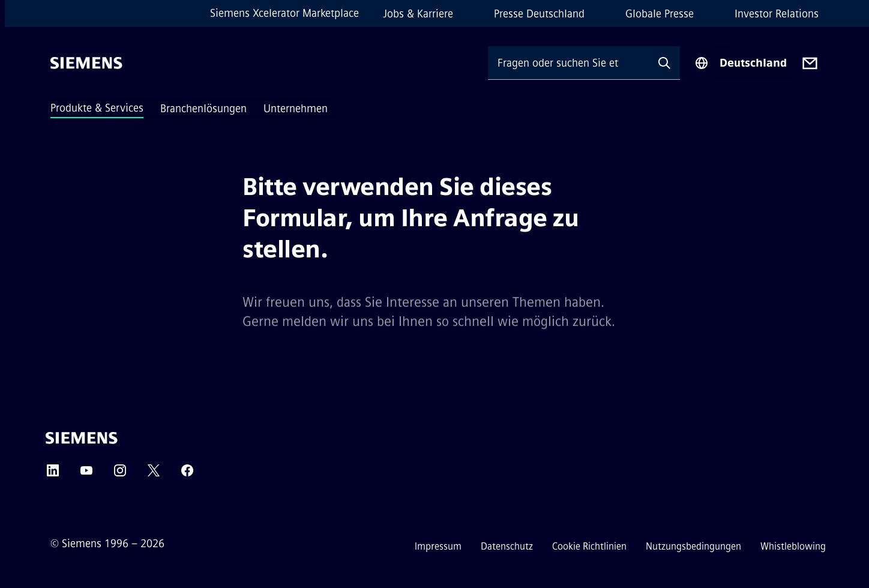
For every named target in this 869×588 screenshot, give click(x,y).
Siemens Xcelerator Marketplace (284, 13)
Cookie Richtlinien (589, 546)
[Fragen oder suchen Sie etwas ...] (568, 63)
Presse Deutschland (539, 14)
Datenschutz (507, 546)
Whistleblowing (793, 546)
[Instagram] (120, 474)
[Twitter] (154, 474)
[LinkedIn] (53, 474)
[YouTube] (86, 474)
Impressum (438, 546)
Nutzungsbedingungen (693, 546)
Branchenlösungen (203, 109)
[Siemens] (86, 63)
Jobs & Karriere (418, 14)
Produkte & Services (97, 108)
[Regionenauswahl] (741, 63)
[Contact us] (810, 63)
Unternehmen (296, 109)
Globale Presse (660, 14)
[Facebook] (187, 474)
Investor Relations (777, 14)
